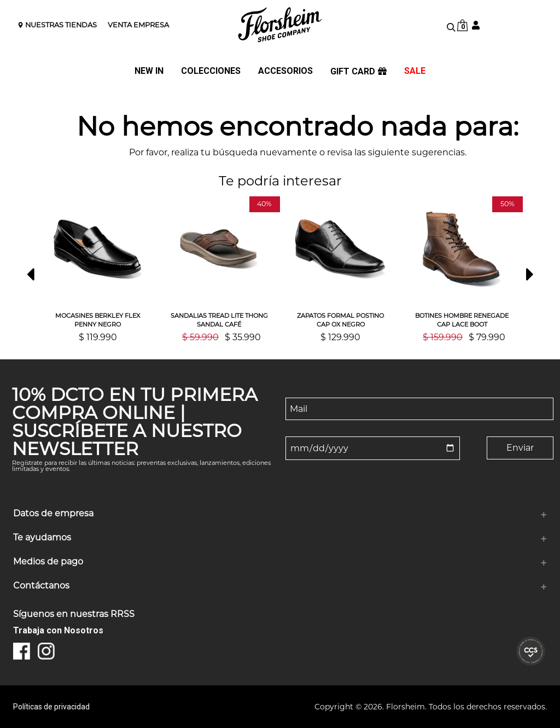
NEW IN (149, 71)
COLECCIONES (211, 71)
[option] (98, 269)
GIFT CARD (358, 72)
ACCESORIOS (285, 71)
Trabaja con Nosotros (58, 630)
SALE (415, 71)
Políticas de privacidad (51, 707)
